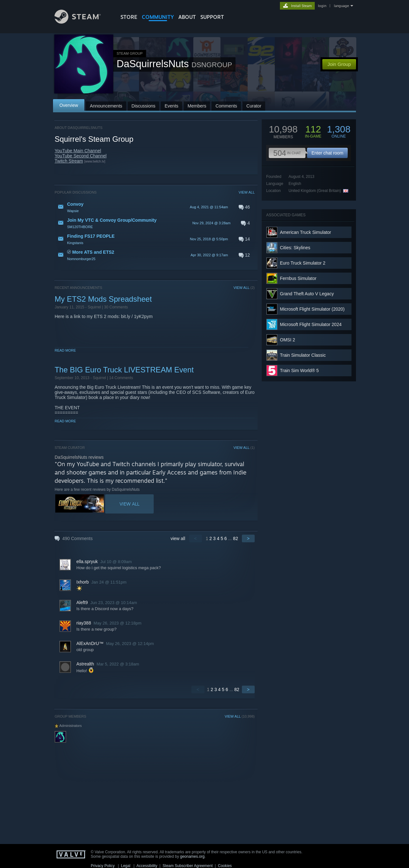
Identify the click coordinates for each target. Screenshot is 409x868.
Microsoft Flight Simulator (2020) (312, 309)
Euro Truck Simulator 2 (303, 263)
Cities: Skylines (295, 248)
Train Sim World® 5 (299, 370)
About (187, 17)
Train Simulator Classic (303, 355)
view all (178, 538)
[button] (155, 207)
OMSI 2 (287, 340)
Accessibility (147, 866)
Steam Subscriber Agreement (188, 866)
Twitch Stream (69, 161)
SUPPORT (212, 17)
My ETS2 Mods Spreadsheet (103, 299)
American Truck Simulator (305, 232)
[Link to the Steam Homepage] (82, 22)
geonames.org (193, 856)
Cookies (225, 866)
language (341, 6)
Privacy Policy (103, 866)
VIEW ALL (247, 192)
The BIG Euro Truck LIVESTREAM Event (124, 370)
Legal (125, 866)
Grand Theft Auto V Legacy (307, 294)
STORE (129, 17)
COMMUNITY (158, 17)
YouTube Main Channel (78, 151)
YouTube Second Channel (81, 156)
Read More (65, 350)
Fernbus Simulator (298, 278)
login (322, 6)
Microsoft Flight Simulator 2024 (311, 324)
